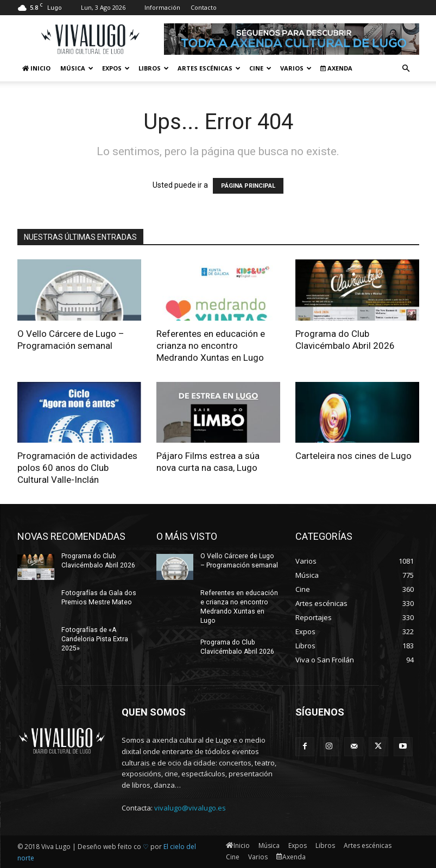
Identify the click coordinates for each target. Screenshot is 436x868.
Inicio (36, 68)
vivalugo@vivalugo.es (190, 808)
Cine (260, 68)
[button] (406, 69)
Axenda (336, 68)
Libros (154, 68)
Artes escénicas (209, 68)
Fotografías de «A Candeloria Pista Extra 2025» (94, 639)
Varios (296, 68)
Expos (116, 68)
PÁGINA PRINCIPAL (248, 186)
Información (162, 7)
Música (77, 68)
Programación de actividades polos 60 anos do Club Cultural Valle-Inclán (77, 468)
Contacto (204, 7)
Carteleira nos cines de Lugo (353, 456)
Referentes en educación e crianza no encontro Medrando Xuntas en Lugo (211, 346)
